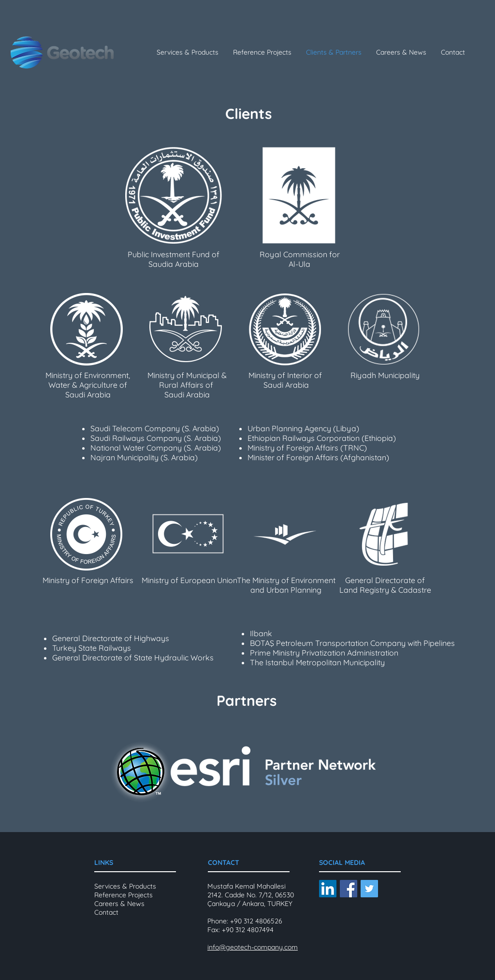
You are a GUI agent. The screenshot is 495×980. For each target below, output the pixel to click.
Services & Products (125, 886)
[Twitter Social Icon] (369, 889)
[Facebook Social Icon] (349, 889)
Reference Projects (124, 895)
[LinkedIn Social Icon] (328, 889)
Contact (106, 912)
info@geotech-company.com (253, 947)
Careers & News (119, 904)
